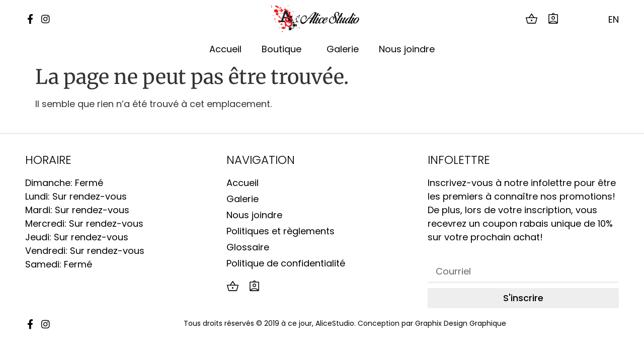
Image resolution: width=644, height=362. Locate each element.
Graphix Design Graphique (461, 323)
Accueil (225, 49)
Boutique (284, 49)
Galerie (343, 49)
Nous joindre (407, 49)
